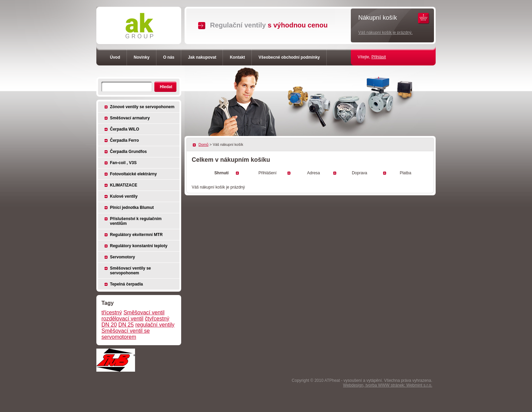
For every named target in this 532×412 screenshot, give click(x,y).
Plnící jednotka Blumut (132, 208)
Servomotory (122, 257)
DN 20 (109, 325)
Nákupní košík (378, 18)
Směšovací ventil (144, 312)
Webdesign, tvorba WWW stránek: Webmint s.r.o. (388, 385)
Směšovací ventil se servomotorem (126, 334)
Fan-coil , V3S (123, 163)
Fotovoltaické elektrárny (133, 174)
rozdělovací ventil (122, 319)
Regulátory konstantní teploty (139, 246)
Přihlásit (379, 57)
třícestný (112, 312)
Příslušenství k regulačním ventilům (136, 221)
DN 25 (126, 325)
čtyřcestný (157, 319)
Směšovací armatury (130, 118)
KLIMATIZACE (123, 185)
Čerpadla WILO (125, 129)
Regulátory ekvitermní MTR (136, 235)
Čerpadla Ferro (124, 140)
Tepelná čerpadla (126, 284)
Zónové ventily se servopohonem (142, 107)
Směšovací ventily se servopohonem (130, 271)
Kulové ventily (124, 196)
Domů (203, 144)
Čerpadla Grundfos (128, 152)
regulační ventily (155, 325)
